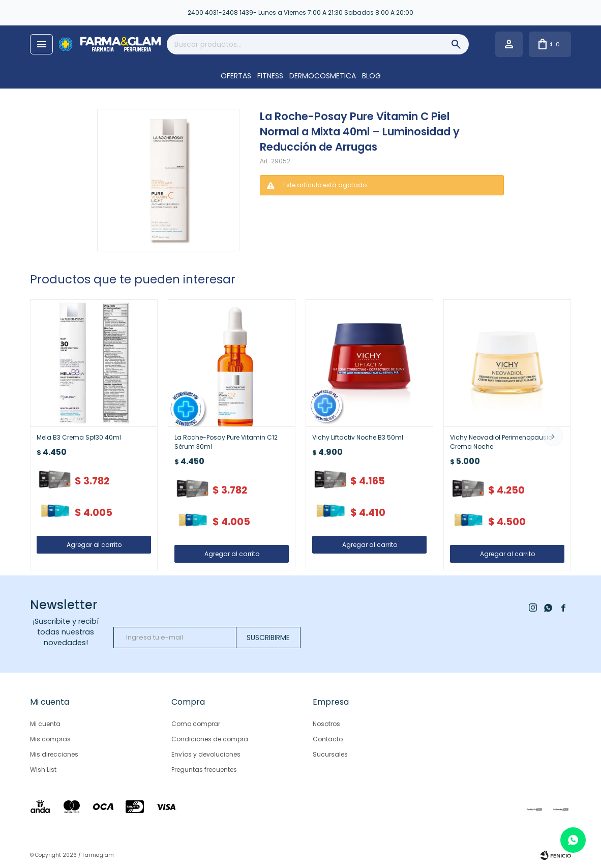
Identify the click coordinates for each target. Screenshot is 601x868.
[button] (553, 436)
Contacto (328, 739)
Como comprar (196, 724)
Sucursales (330, 754)
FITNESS (270, 76)
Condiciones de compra (210, 739)
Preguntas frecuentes (204, 770)
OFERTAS (236, 76)
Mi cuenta (45, 724)
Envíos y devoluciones (206, 754)
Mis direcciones (54, 754)
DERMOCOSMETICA (323, 76)
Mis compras (50, 739)
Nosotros (326, 724)
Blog (371, 76)
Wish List (43, 770)
